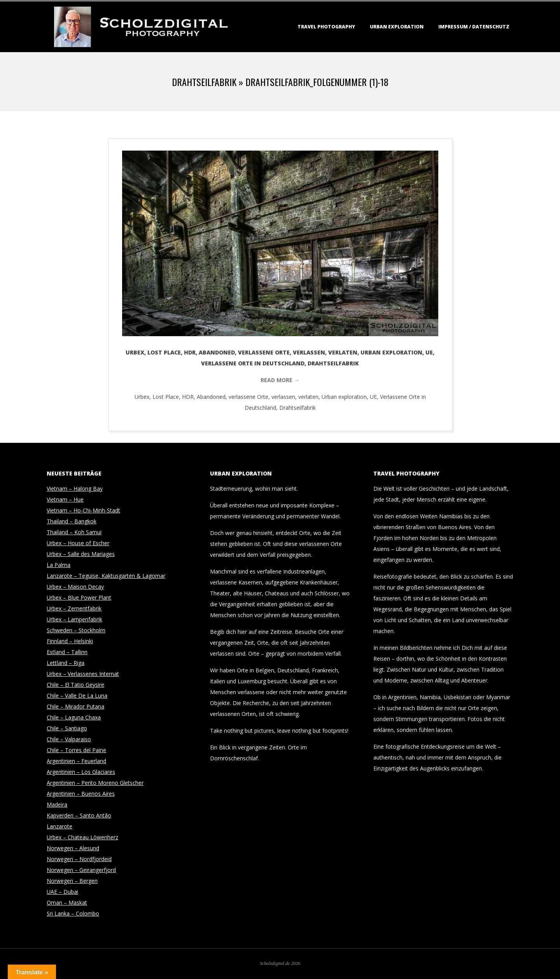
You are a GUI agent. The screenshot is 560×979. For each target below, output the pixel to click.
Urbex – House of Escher (78, 543)
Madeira (57, 804)
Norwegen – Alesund (73, 848)
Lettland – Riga (66, 663)
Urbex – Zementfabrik (74, 608)
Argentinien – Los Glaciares (81, 772)
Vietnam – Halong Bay (75, 489)
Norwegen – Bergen (72, 881)
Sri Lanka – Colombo (73, 913)
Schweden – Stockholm (76, 630)
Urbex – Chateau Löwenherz (82, 837)
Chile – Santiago (67, 728)
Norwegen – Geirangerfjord (81, 870)
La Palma (59, 565)
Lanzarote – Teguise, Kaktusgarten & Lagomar (106, 576)
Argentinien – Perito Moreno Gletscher (95, 783)
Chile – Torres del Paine (76, 750)
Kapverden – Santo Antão (79, 815)
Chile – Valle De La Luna (77, 696)
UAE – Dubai (62, 892)
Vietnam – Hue (65, 499)
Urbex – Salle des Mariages (81, 554)
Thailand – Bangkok (72, 521)
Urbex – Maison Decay (75, 587)
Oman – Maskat (67, 903)
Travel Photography (326, 27)
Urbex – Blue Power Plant (79, 597)
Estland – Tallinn (67, 652)
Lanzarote (59, 826)
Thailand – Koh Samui (74, 532)
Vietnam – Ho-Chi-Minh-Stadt (83, 510)
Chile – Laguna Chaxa (74, 717)
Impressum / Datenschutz (474, 27)
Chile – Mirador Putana (75, 706)
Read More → (280, 380)
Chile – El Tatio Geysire (75, 685)
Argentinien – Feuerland (76, 761)
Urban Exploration (397, 27)
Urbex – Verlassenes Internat (83, 674)
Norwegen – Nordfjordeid (79, 859)
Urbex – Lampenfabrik (74, 619)
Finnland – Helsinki (70, 641)
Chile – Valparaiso (69, 739)
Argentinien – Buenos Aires (81, 794)
